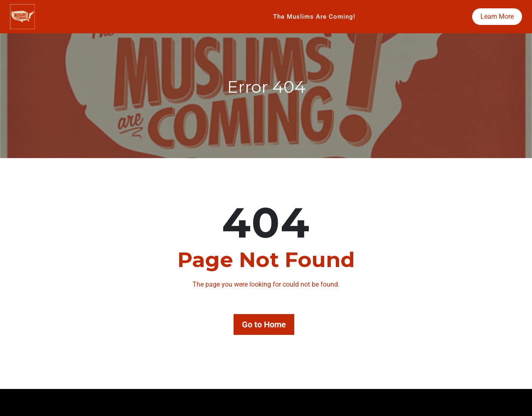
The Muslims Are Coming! (314, 17)
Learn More (497, 16)
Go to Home (264, 324)
